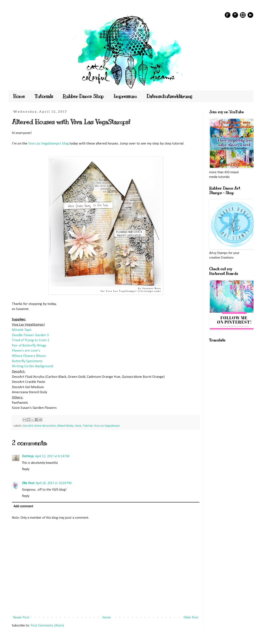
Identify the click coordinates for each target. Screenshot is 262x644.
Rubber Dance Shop (83, 96)
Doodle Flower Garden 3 (30, 335)
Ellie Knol (28, 483)
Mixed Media (65, 426)
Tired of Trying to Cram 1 (31, 340)
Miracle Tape (22, 330)
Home (19, 96)
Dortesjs (28, 456)
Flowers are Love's (26, 351)
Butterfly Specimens (27, 361)
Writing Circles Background (32, 366)
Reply (26, 469)
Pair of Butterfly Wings (29, 346)
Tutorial (88, 426)
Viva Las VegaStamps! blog (48, 144)
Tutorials (44, 96)
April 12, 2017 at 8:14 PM (52, 456)
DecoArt (28, 426)
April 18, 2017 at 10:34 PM (53, 483)
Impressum (125, 96)
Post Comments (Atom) (47, 626)
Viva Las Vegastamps (107, 426)
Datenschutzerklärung (169, 96)
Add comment (23, 506)
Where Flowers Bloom (29, 356)
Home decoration (45, 426)
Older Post (191, 618)
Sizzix (78, 426)
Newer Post (21, 618)
